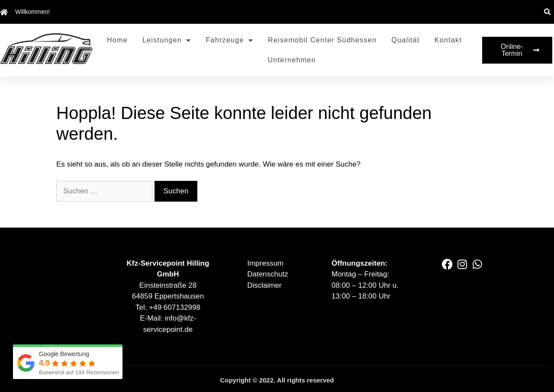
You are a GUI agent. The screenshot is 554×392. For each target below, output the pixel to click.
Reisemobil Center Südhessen (322, 40)
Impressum (265, 263)
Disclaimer (264, 285)
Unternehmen (291, 60)
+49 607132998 (175, 307)
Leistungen (167, 40)
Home (117, 40)
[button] (547, 12)
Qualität (406, 40)
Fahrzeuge (230, 40)
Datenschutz (268, 274)
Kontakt (448, 40)
